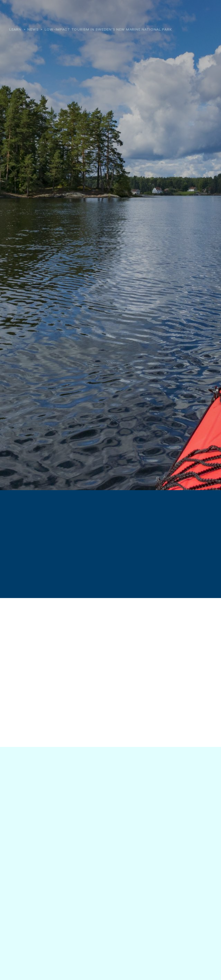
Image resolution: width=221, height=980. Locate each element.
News (33, 29)
